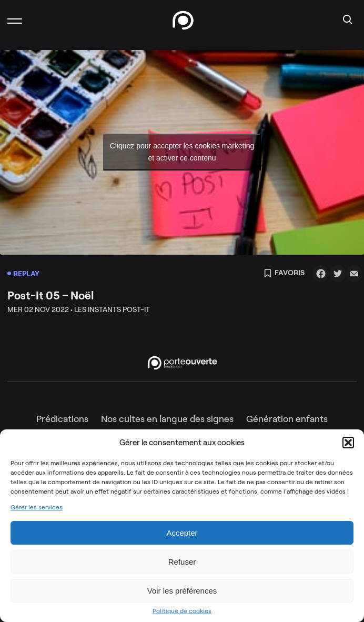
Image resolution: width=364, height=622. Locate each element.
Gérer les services (37, 507)
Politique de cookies (182, 611)
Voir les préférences (182, 591)
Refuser (182, 562)
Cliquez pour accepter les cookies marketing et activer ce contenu (182, 152)
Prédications (62, 419)
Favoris (284, 274)
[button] (348, 443)
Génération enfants (287, 419)
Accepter (182, 533)
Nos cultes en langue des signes (167, 419)
